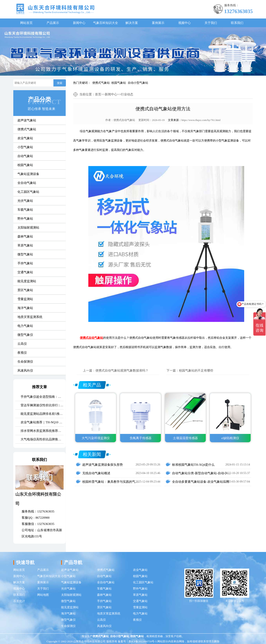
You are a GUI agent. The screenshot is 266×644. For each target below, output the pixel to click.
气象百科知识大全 (106, 23)
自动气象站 (25, 156)
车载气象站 (25, 210)
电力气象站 (25, 326)
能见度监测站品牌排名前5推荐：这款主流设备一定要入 (42, 414)
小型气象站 (25, 147)
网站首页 (26, 23)
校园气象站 (119, 83)
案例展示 (158, 23)
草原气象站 (25, 245)
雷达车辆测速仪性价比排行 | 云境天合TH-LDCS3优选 (42, 405)
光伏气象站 (25, 201)
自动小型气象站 (138, 83)
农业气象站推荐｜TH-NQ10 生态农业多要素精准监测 (42, 422)
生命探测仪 (25, 362)
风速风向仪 (25, 371)
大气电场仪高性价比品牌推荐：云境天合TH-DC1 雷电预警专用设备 (42, 439)
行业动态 (127, 94)
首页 (98, 94)
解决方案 (132, 23)
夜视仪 (22, 353)
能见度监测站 (27, 281)
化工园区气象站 (28, 192)
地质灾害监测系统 (30, 317)
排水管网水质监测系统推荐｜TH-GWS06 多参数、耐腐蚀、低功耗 (42, 431)
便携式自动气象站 (124, 120)
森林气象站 (25, 236)
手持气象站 (25, 263)
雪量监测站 (25, 299)
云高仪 (22, 344)
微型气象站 (25, 254)
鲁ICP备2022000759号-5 (143, 641)
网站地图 (43, 595)
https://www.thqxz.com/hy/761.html (201, 120)
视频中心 (185, 23)
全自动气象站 (27, 183)
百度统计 (19, 601)
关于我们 (211, 23)
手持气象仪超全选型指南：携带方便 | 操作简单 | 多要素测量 (42, 397)
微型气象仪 (25, 335)
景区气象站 (25, 290)
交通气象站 (25, 272)
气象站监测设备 (28, 174)
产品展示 (53, 23)
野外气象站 (25, 219)
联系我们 (237, 23)
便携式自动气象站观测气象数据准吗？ (122, 371)
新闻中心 (79, 23)
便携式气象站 (101, 83)
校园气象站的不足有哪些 (196, 371)
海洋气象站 (25, 308)
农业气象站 (25, 138)
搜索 (60, 83)
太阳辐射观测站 (28, 228)
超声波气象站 (27, 120)
